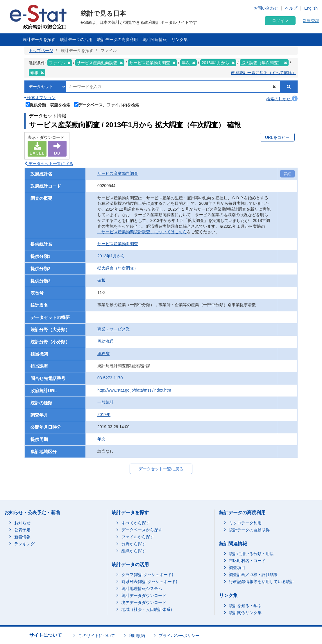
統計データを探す (39, 40)
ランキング (24, 544)
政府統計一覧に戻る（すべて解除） (264, 73)
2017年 (104, 415)
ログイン (280, 21)
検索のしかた (282, 99)
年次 (101, 439)
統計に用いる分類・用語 (251, 554)
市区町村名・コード (247, 561)
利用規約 (137, 636)
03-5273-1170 (110, 378)
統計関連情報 (155, 40)
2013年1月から (111, 256)
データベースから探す (142, 530)
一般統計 (105, 402)
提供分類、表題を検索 (48, 104)
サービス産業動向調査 (118, 173)
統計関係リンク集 (245, 613)
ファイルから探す (138, 537)
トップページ (41, 51)
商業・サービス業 (114, 329)
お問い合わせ (266, 8)
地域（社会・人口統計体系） (148, 609)
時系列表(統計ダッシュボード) (149, 582)
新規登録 (311, 21)
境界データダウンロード (144, 602)
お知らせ (22, 523)
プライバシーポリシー (179, 636)
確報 (101, 280)
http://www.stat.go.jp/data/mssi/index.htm (134, 390)
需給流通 (105, 341)
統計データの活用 (76, 40)
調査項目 (237, 568)
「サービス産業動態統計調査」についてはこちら (142, 232)
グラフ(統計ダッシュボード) (147, 575)
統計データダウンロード (144, 595)
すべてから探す (136, 523)
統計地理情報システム (142, 589)
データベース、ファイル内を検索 (107, 104)
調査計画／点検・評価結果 (253, 575)
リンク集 (180, 40)
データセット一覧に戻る (49, 164)
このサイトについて (97, 636)
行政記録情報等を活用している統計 (262, 582)
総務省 (103, 354)
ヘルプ (291, 8)
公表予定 (22, 530)
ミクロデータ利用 (245, 523)
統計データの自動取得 (249, 530)
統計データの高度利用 (117, 40)
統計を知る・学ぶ (245, 606)
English (311, 8)
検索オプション (40, 98)
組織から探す (134, 551)
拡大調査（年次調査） (118, 268)
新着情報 (22, 537)
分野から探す (134, 544)
